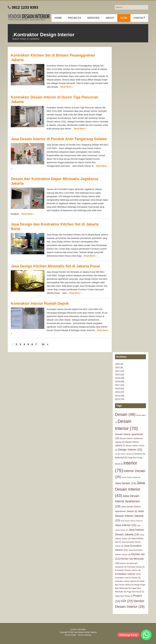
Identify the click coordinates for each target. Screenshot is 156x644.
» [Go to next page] (48, 344)
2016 (117, 389)
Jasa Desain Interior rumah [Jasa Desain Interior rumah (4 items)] (132, 521)
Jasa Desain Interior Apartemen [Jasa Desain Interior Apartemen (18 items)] (127, 501)
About (110, 18)
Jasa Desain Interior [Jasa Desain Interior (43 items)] (130, 489)
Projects (74, 18)
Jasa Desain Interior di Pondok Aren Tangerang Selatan (59, 139)
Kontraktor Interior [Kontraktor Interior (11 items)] (128, 574)
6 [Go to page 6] (32, 344)
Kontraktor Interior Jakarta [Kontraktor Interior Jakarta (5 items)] (127, 581)
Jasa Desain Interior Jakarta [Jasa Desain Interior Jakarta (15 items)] (129, 516)
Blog (124, 18)
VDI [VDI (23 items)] (127, 601)
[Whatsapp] (146, 635)
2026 (117, 364)
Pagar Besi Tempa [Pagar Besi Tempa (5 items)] (124, 596)
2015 (117, 392)
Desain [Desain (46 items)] (125, 414)
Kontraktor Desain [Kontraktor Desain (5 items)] (136, 567)
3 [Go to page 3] (20, 344)
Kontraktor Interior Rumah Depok (40, 303)
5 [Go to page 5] (28, 344)
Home (58, 18)
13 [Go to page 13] (43, 344)
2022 (117, 367)
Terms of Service (84, 635)
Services (93, 18)
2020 (117, 374)
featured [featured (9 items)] (121, 457)
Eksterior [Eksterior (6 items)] (140, 454)
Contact (139, 18)
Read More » (67, 87)
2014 (117, 396)
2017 (117, 385)
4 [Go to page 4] (24, 344)
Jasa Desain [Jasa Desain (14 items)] (126, 483)
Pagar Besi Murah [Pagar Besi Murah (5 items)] (136, 592)
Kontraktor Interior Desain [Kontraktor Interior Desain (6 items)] (128, 578)
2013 (117, 399)
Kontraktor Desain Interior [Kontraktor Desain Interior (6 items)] (128, 570)
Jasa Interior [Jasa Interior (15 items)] (126, 525)
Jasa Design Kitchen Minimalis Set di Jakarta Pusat (55, 266)
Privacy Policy (70, 635)
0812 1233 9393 (25, 7)
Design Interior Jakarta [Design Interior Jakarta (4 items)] (124, 454)
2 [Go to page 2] (16, 344)
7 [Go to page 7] (36, 344)
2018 (117, 381)
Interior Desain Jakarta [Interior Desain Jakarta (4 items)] (131, 477)
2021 (117, 371)
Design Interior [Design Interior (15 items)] (130, 450)
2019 (117, 378)
